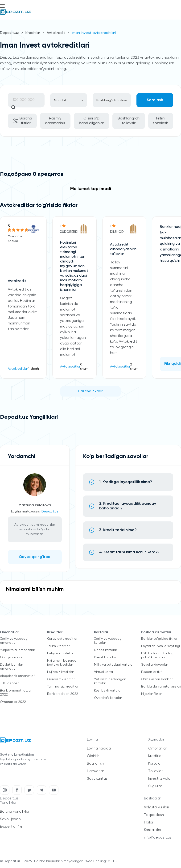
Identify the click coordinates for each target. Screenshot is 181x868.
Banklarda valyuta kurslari (161, 687)
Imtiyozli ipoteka (60, 653)
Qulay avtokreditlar (62, 639)
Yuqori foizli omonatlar (17, 650)
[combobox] (69, 100)
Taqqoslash (154, 815)
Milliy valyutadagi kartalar (114, 665)
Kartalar (155, 764)
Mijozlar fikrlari (152, 694)
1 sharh (34, 369)
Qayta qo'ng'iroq (35, 557)
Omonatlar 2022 (13, 702)
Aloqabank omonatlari (18, 676)
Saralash (155, 100)
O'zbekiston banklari (157, 679)
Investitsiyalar (160, 779)
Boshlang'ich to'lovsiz (129, 121)
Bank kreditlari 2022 (63, 694)
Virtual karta (103, 672)
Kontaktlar (153, 830)
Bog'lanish (95, 764)
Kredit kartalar (105, 657)
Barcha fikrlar (90, 391)
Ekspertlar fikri (152, 672)
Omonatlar (158, 748)
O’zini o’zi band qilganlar (91, 121)
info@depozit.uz (158, 837)
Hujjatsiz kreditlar (60, 672)
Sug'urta (155, 786)
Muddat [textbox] (60, 100)
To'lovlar (155, 771)
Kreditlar (33, 33)
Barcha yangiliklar (15, 812)
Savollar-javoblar (154, 665)
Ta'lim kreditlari (59, 646)
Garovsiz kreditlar (61, 679)
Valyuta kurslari (156, 807)
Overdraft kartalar (108, 698)
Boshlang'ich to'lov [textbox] (111, 100)
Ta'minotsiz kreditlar (63, 687)
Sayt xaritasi (98, 779)
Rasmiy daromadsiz (55, 121)
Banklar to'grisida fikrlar (159, 639)
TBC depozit (10, 683)
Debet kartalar (105, 650)
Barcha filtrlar (22, 121)
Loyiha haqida (99, 748)
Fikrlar (149, 822)
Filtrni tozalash (161, 121)
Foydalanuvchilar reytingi (160, 646)
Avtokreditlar (18, 369)
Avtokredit (56, 33)
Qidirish (93, 756)
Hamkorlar (95, 771)
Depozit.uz (9, 33)
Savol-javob (10, 819)
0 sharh (84, 367)
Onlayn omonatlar (14, 657)
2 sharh (134, 367)
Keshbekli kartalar (108, 691)
